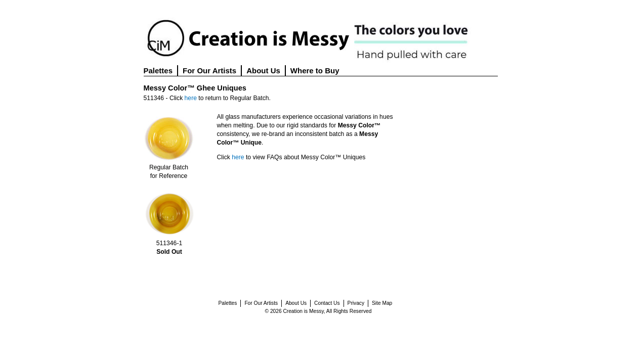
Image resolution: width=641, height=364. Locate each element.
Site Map (382, 303)
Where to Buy (315, 71)
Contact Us (327, 303)
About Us (263, 71)
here (191, 98)
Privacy (356, 303)
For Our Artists (209, 71)
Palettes (158, 71)
